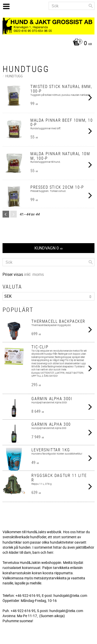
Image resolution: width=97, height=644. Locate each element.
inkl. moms (34, 274)
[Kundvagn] (47, 44)
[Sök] (91, 6)
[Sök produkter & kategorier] (72, 6)
